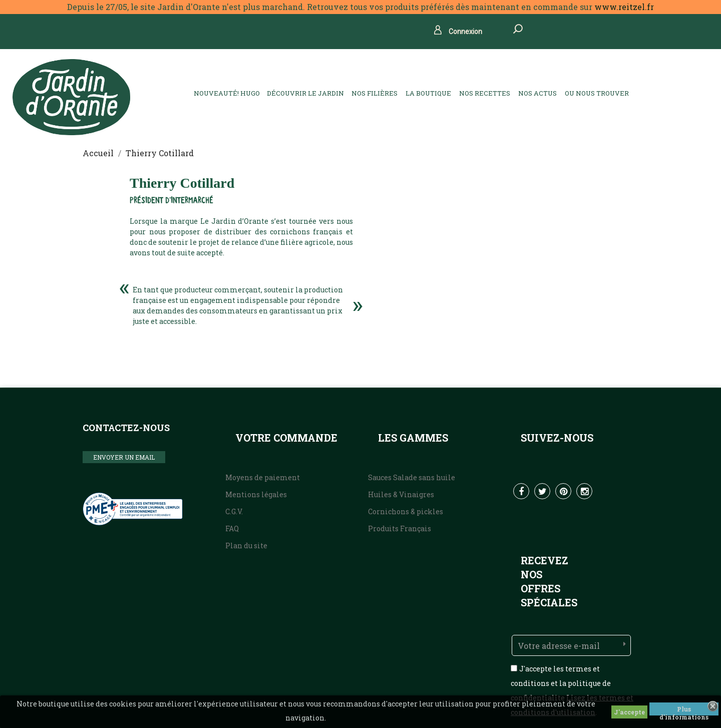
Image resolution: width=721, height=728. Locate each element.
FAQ (232, 528)
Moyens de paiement (263, 477)
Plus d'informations (684, 710)
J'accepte (629, 712)
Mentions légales (256, 494)
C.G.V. (234, 511)
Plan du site (246, 545)
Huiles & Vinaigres (401, 494)
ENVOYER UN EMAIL (124, 457)
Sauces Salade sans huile (412, 477)
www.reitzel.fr (624, 7)
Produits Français (400, 528)
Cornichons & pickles (406, 511)
